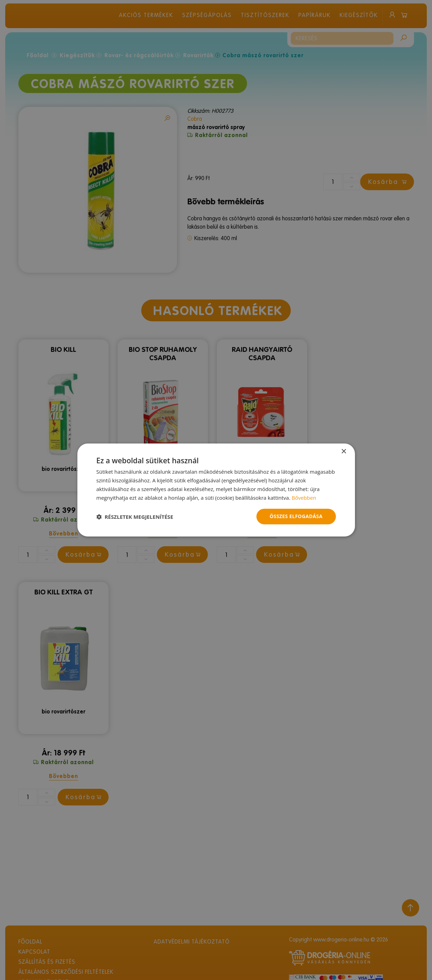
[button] (135, 517)
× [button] (344, 452)
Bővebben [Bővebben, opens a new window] (304, 498)
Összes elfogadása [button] (296, 516)
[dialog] (216, 490)
